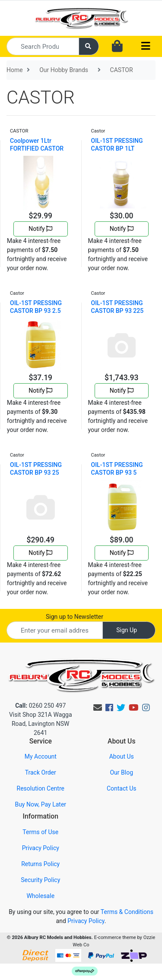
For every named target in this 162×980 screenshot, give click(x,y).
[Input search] (43, 46)
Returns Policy (40, 864)
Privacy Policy (41, 848)
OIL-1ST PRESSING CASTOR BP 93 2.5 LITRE (36, 311)
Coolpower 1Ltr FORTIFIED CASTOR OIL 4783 (37, 148)
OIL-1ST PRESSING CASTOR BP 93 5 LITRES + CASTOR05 (119, 473)
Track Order (41, 772)
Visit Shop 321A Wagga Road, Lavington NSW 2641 (41, 724)
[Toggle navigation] (146, 46)
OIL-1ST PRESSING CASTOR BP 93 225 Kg (118, 311)
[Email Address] (55, 630)
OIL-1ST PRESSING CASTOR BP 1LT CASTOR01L (117, 148)
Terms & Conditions (127, 912)
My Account (41, 756)
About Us (122, 756)
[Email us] (98, 708)
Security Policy (40, 880)
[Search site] (89, 46)
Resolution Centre (41, 788)
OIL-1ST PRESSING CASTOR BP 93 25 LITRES (36, 473)
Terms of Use (40, 832)
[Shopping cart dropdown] (117, 47)
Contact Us (122, 788)
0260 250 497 (40, 706)
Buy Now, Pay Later (40, 804)
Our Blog (121, 772)
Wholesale (40, 896)
